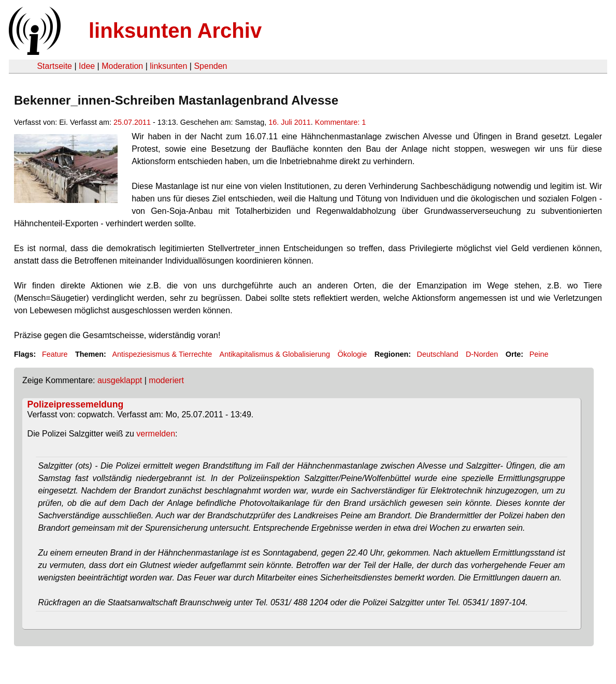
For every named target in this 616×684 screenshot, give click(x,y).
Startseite (54, 66)
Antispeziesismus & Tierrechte (162, 354)
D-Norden (482, 354)
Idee (87, 66)
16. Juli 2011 (290, 122)
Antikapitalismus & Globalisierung (275, 354)
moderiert (166, 380)
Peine (539, 354)
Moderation (122, 66)
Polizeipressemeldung (76, 404)
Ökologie (352, 354)
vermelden (156, 434)
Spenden (210, 66)
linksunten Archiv (175, 31)
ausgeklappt (120, 380)
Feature (55, 354)
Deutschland (438, 354)
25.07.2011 (132, 122)
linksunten (168, 66)
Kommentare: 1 (340, 122)
